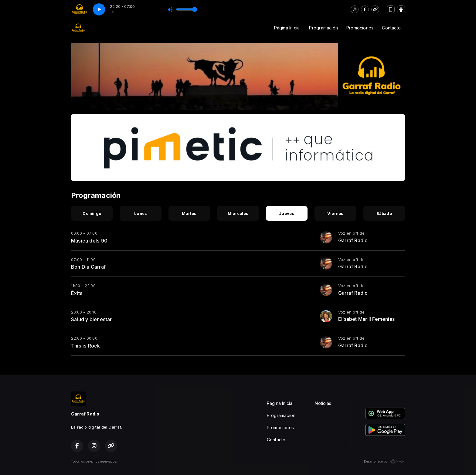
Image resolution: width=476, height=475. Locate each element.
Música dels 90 (89, 241)
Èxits (77, 293)
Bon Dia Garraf (88, 267)
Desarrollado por (384, 461)
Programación (323, 28)
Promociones (360, 28)
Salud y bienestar (92, 319)
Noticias (323, 403)
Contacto (391, 28)
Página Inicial (287, 28)
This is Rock (86, 346)
